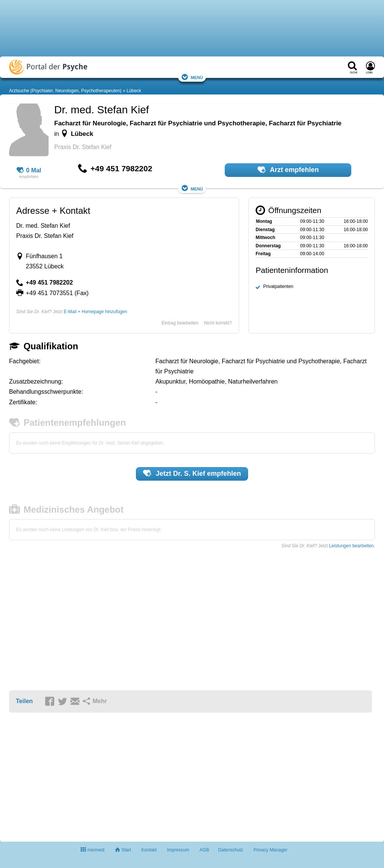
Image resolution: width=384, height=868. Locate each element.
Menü (192, 77)
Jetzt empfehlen (192, 473)
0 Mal (29, 171)
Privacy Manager (270, 850)
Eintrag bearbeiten (180, 323)
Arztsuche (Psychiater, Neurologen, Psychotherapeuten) (65, 91)
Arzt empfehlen (288, 170)
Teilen (24, 701)
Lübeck (134, 91)
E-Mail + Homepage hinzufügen (95, 312)
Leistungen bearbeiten (351, 546)
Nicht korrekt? (218, 323)
